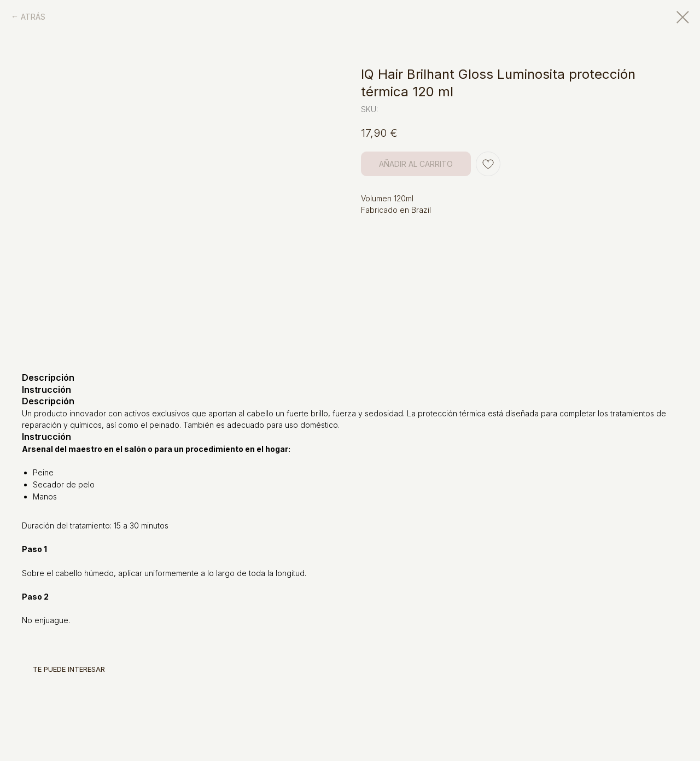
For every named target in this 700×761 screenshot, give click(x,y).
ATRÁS (33, 17)
